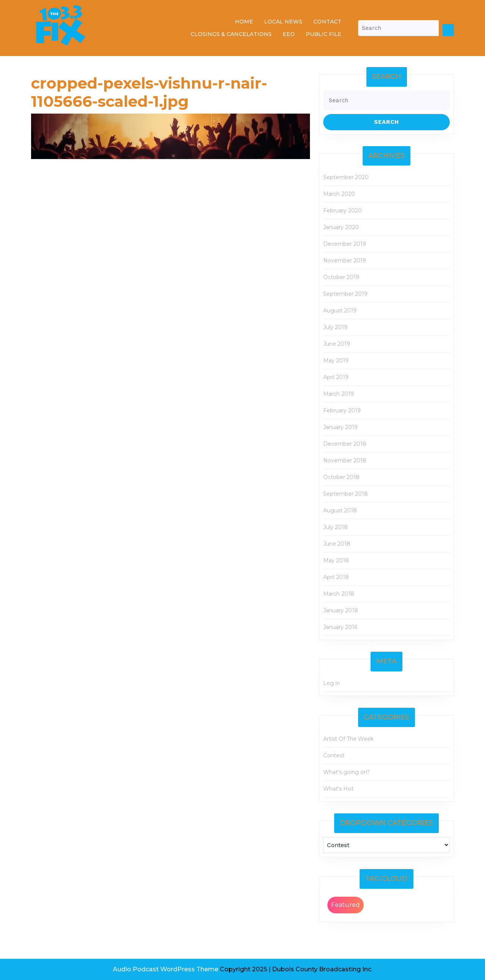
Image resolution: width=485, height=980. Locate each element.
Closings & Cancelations (231, 34)
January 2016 (340, 627)
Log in (332, 683)
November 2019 (345, 261)
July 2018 (336, 527)
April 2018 (336, 577)
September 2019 (345, 294)
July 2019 (335, 327)
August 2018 (340, 510)
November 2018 (345, 460)
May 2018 (336, 560)
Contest (334, 755)
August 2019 (340, 311)
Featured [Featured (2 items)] (346, 905)
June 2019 (337, 344)
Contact (327, 22)
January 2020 (341, 227)
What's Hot (338, 789)
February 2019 (342, 410)
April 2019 (336, 377)
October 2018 (341, 477)
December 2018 (345, 444)
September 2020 (346, 177)
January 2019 (340, 427)
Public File (324, 34)
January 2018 (341, 610)
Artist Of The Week (348, 739)
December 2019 (345, 244)
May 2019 (336, 360)
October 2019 (341, 277)
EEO (289, 34)
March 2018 (339, 594)
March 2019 (339, 394)
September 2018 (346, 494)
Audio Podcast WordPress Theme (166, 969)
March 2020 (339, 194)
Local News (283, 22)
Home (244, 22)
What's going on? (347, 772)
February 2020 (343, 211)
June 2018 (337, 544)
